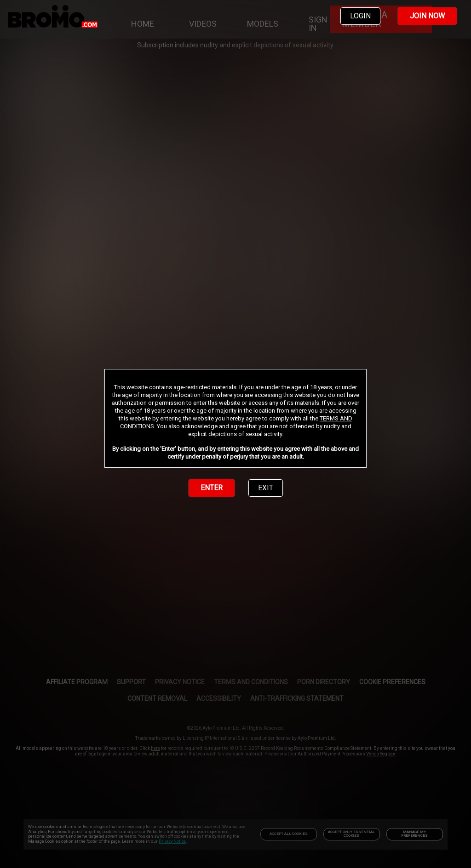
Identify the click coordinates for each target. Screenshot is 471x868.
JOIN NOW (427, 16)
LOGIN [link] (360, 16)
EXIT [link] (266, 488)
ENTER (212, 488)
